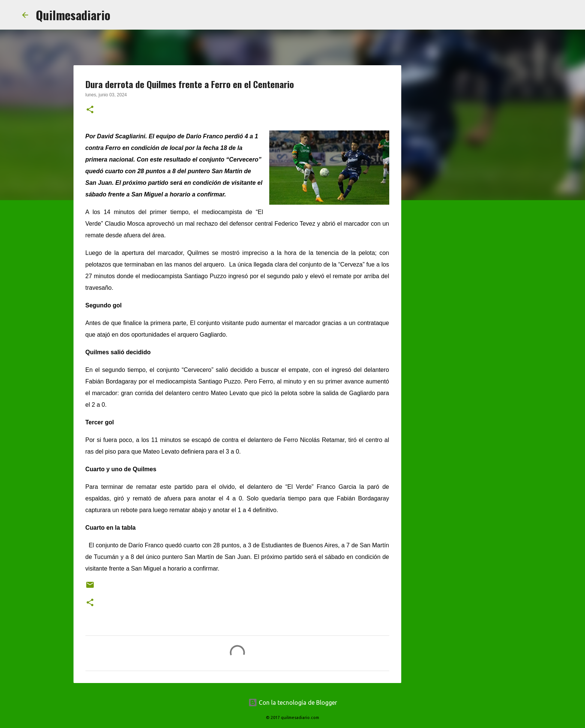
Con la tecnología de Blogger (293, 703)
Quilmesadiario (73, 15)
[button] (90, 110)
